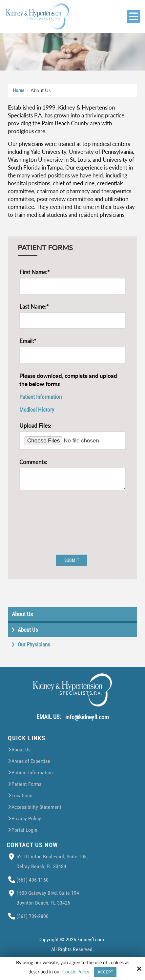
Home (19, 91)
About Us (22, 617)
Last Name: (34, 306)
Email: (28, 341)
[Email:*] (72, 355)
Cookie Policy (76, 972)
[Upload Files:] (72, 441)
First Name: (34, 272)
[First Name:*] (72, 286)
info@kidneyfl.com (87, 720)
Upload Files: (35, 426)
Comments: (33, 462)
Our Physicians (34, 647)
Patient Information (41, 397)
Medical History (37, 410)
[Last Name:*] (72, 321)
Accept (105, 972)
